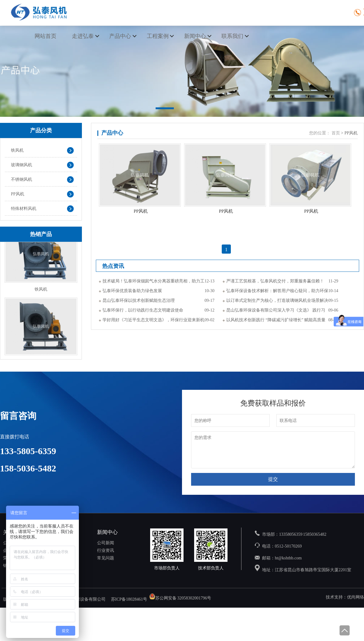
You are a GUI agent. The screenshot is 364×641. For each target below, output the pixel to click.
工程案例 (158, 36)
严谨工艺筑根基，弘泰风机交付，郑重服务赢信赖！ (275, 281)
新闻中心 (195, 36)
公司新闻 (106, 543)
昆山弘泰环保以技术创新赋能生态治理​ (139, 300)
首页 (336, 133)
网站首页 (45, 36)
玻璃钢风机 (22, 165)
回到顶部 (344, 630)
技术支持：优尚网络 (345, 597)
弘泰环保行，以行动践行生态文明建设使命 (143, 310)
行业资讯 (106, 550)
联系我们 (232, 36)
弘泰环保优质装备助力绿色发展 (132, 291)
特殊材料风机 (24, 209)
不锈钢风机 (22, 179)
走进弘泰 (83, 36)
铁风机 (17, 150)
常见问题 (106, 558)
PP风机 (18, 194)
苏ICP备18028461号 (129, 599)
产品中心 (120, 36)
